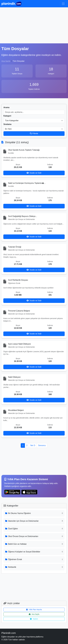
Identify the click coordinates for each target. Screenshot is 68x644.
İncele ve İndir (34, 173)
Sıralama (7, 124)
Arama (6, 107)
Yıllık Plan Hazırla (34, 610)
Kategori (7, 116)
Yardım (34, 619)
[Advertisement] (34, 25)
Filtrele (34, 133)
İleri (33, 445)
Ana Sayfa (6, 61)
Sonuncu (42, 445)
